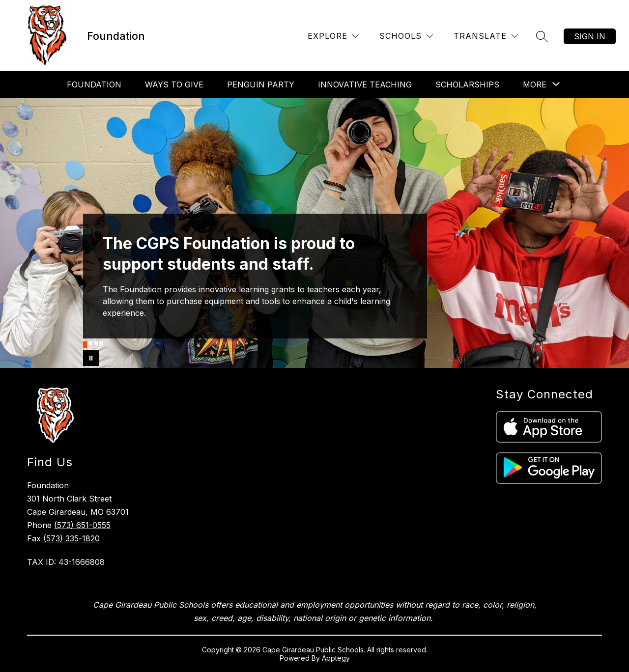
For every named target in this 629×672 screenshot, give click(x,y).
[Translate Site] (486, 36)
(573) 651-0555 (82, 525)
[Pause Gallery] (91, 358)
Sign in (590, 36)
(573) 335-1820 (71, 538)
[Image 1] (85, 345)
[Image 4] (101, 343)
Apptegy (336, 658)
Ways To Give (174, 84)
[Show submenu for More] (535, 84)
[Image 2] (90, 343)
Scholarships (467, 84)
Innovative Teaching (365, 84)
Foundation (94, 84)
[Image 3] (96, 343)
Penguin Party (261, 84)
